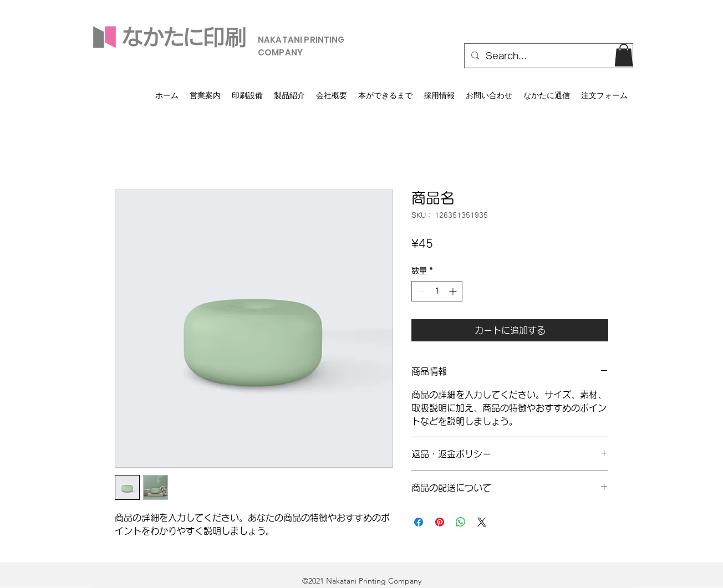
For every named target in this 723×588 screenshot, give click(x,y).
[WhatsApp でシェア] (461, 522)
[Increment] (454, 291)
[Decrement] (420, 291)
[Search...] (548, 56)
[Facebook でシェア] (419, 522)
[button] (624, 55)
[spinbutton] (437, 291)
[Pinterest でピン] (440, 522)
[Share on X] (482, 522)
